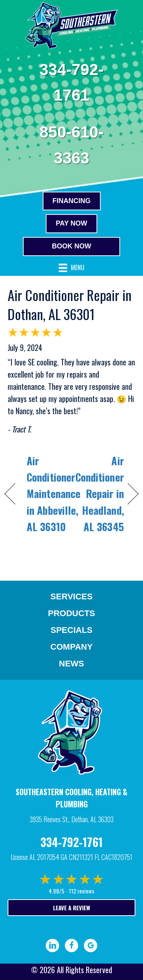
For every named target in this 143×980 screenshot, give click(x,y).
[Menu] (71, 268)
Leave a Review (71, 908)
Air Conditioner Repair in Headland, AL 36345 (100, 494)
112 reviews (81, 891)
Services (71, 596)
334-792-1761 (71, 842)
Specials (71, 630)
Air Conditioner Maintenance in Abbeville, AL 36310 (54, 494)
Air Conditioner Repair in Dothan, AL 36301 (70, 304)
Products (71, 613)
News (72, 664)
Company (71, 647)
